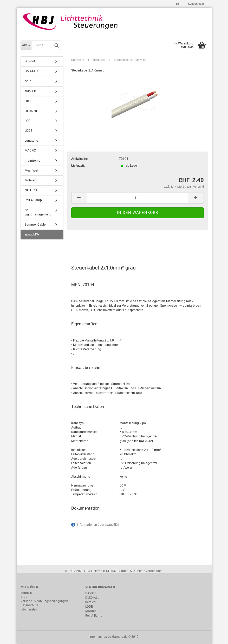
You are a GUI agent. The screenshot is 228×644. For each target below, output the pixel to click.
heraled (90, 603)
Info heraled (29, 610)
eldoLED (30, 91)
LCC (28, 121)
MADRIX (30, 151)
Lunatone (31, 141)
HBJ (28, 101)
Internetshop (98, 637)
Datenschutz (29, 606)
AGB (24, 597)
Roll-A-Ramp (33, 201)
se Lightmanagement (38, 213)
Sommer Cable (35, 225)
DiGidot (30, 62)
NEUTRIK (31, 191)
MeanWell (32, 171)
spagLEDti (32, 235)
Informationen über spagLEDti (98, 525)
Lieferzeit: (78, 166)
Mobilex (30, 181)
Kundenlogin (196, 4)
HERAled (31, 111)
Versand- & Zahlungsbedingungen (44, 602)
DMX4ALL (32, 72)
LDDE (28, 131)
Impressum (28, 593)
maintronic (32, 161)
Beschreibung (91, 245)
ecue (28, 82)
